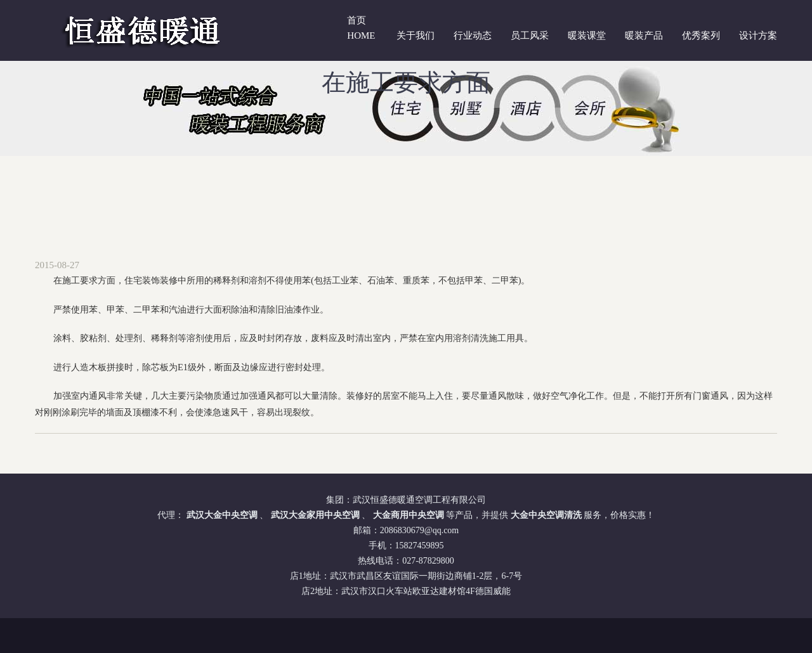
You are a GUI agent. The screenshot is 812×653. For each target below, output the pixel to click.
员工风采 (530, 36)
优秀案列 (701, 36)
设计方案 (758, 36)
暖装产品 (644, 36)
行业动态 (473, 36)
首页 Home (361, 28)
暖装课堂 (587, 36)
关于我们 (416, 36)
